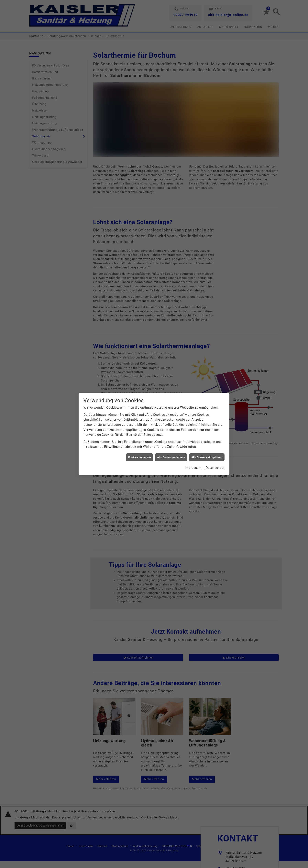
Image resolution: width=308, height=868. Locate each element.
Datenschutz (215, 468)
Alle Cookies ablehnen (171, 457)
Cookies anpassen (139, 457)
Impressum (193, 468)
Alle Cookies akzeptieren (207, 457)
